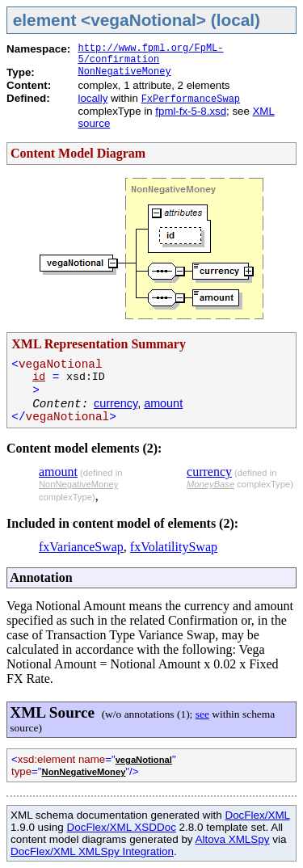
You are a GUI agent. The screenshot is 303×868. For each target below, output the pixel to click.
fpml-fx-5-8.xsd (191, 111)
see (202, 714)
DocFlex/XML (257, 815)
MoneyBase (210, 484)
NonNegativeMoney (124, 72)
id (39, 377)
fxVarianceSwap (81, 547)
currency (116, 403)
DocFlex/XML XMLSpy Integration (92, 851)
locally (93, 98)
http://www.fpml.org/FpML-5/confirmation (150, 54)
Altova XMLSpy (233, 839)
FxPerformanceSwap (191, 99)
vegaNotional (144, 760)
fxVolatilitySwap (174, 547)
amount (163, 403)
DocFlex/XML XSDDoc (121, 827)
